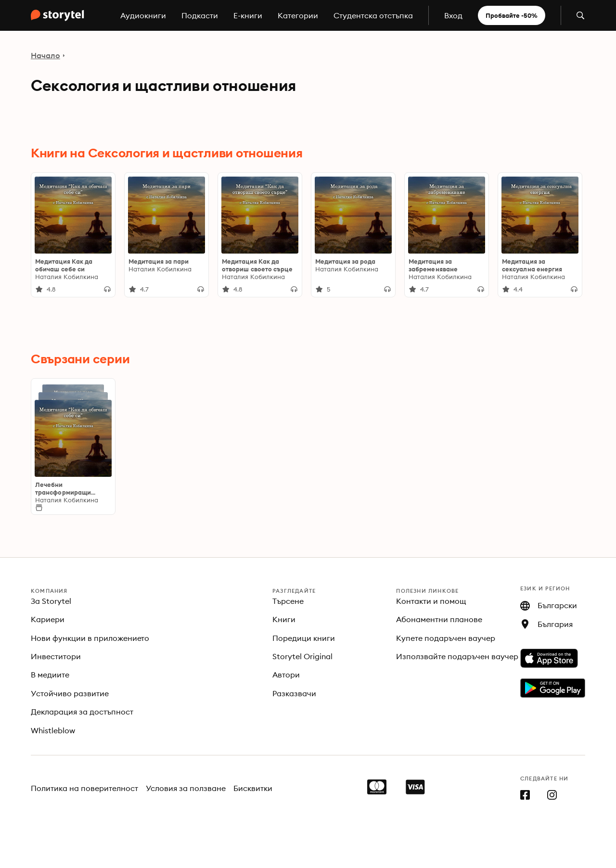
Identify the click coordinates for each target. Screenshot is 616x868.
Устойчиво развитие (70, 693)
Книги (284, 619)
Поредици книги (304, 638)
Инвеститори (56, 656)
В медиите (50, 675)
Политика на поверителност (84, 788)
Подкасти (200, 15)
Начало (45, 55)
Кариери (48, 619)
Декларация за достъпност (82, 712)
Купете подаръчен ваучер (446, 638)
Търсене (288, 601)
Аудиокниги (143, 15)
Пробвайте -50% (512, 15)
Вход (453, 15)
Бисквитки (253, 788)
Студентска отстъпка (373, 15)
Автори (286, 675)
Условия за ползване (186, 788)
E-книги (248, 15)
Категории (298, 15)
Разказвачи (294, 693)
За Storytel (51, 601)
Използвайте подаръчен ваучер (457, 656)
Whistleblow (53, 730)
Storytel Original (302, 656)
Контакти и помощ (431, 601)
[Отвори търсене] (580, 15)
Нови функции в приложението (90, 638)
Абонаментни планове (439, 619)
